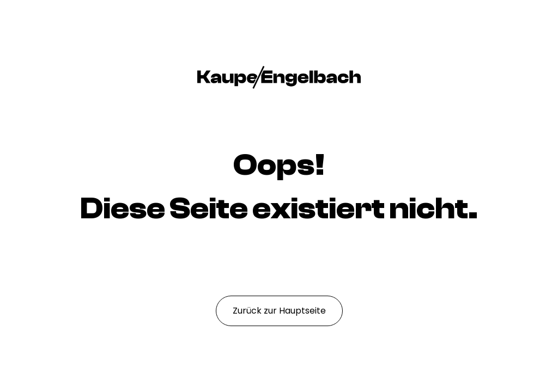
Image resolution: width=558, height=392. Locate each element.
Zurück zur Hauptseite (279, 311)
